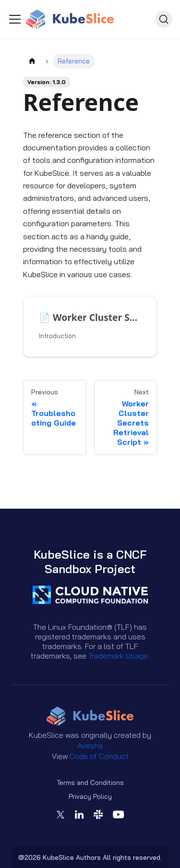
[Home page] (32, 61)
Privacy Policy (90, 796)
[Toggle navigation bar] (15, 19)
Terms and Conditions (90, 782)
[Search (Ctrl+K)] (164, 19)
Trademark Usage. (119, 656)
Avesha (90, 746)
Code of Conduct (99, 756)
